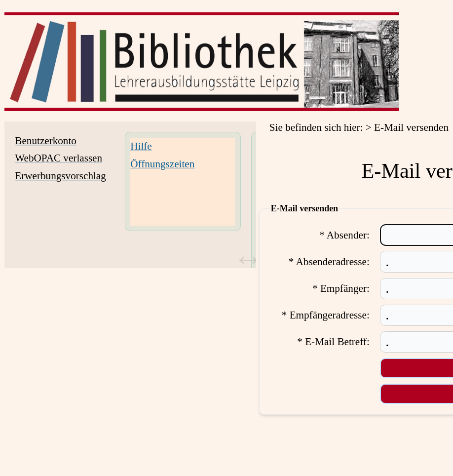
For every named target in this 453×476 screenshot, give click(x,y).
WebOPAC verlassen (58, 158)
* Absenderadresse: (329, 262)
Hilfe (141, 146)
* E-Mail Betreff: (333, 342)
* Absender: (344, 235)
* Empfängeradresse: (326, 315)
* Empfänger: (341, 288)
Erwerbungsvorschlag (60, 176)
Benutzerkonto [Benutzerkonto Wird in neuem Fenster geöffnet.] (46, 141)
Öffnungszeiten (162, 164)
